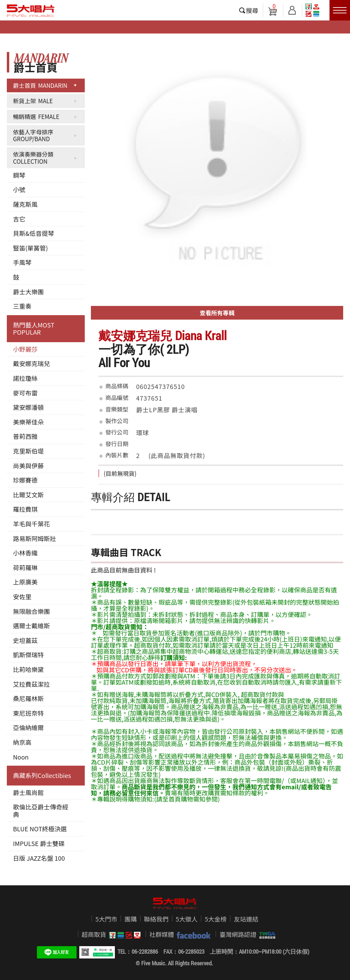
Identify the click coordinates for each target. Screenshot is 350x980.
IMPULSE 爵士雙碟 (39, 843)
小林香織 (25, 553)
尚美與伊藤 (28, 466)
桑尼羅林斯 (28, 698)
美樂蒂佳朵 (28, 422)
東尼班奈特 (28, 713)
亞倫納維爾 (28, 727)
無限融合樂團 (31, 611)
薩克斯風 (25, 204)
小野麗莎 (25, 349)
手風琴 (22, 262)
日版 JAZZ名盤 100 (39, 858)
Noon (21, 757)
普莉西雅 (25, 436)
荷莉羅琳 (25, 567)
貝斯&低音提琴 (33, 233)
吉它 (19, 219)
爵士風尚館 (28, 792)
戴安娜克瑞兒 (31, 363)
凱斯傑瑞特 (28, 655)
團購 (131, 919)
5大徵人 (187, 919)
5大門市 (106, 919)
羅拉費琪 (25, 509)
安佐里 (22, 596)
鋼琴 (19, 175)
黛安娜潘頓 (28, 407)
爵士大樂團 (28, 292)
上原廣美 (25, 582)
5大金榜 (216, 919)
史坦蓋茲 (25, 640)
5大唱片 (31, 11)
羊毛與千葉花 (31, 524)
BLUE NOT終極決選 (40, 829)
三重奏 (22, 306)
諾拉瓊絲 (25, 378)
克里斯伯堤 (28, 451)
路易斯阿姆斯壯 (35, 538)
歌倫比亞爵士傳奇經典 (41, 810)
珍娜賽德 (25, 480)
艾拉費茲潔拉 (31, 684)
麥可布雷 (25, 393)
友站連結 (246, 919)
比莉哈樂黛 (28, 669)
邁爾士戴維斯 (31, 626)
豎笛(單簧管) (30, 248)
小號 (19, 189)
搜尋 (252, 10)
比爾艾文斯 (28, 495)
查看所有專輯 (217, 313)
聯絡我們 (156, 919)
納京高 (22, 742)
